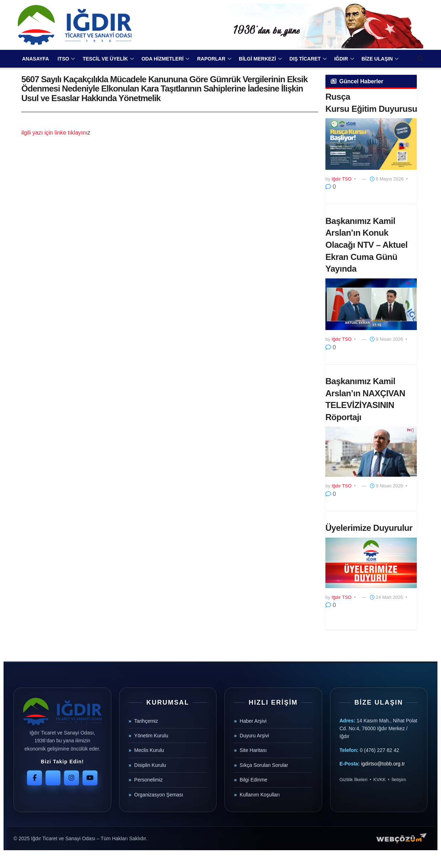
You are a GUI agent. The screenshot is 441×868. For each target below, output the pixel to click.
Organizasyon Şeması (159, 795)
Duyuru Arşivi (254, 736)
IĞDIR (341, 59)
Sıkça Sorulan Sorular (264, 765)
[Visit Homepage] (75, 25)
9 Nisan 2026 (386, 339)
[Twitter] (53, 778)
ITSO (63, 59)
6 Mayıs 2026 (387, 179)
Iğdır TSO (341, 179)
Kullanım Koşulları (260, 795)
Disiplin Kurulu (150, 765)
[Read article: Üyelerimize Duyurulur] (371, 563)
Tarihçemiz (146, 721)
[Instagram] (71, 778)
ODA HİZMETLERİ (163, 59)
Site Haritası (253, 750)
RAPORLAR (211, 59)
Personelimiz (148, 780)
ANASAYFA (36, 59)
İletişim (399, 780)
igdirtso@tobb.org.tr (383, 764)
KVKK (380, 780)
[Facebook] (34, 778)
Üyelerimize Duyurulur (369, 528)
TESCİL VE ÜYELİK (105, 59)
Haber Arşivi (253, 721)
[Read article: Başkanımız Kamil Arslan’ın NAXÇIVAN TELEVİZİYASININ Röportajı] (371, 452)
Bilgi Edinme (254, 780)
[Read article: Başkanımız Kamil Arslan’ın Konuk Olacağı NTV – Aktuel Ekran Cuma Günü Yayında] (371, 304)
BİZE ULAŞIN (377, 59)
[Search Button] (420, 59)
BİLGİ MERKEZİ (257, 59)
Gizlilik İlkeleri (354, 780)
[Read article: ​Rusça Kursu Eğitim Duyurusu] (371, 144)
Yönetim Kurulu (151, 736)
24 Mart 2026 (386, 597)
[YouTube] (90, 778)
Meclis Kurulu (149, 750)
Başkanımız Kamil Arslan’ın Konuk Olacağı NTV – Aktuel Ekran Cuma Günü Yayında (366, 245)
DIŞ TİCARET (305, 59)
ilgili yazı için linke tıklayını (54, 133)
